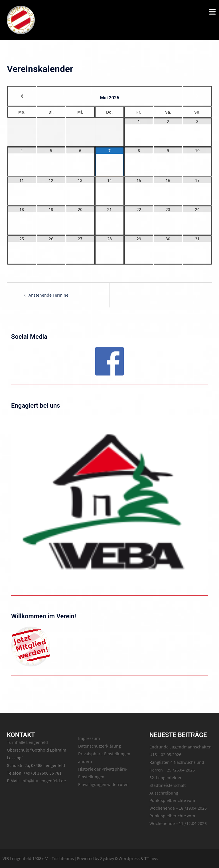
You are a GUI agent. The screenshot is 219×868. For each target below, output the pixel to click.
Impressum (89, 738)
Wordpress (129, 858)
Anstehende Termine (48, 295)
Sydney (107, 858)
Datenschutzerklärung (100, 746)
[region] (109, 361)
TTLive (151, 858)
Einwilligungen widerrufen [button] (103, 784)
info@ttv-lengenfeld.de (44, 781)
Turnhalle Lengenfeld (27, 742)
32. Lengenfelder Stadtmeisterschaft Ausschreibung (168, 785)
